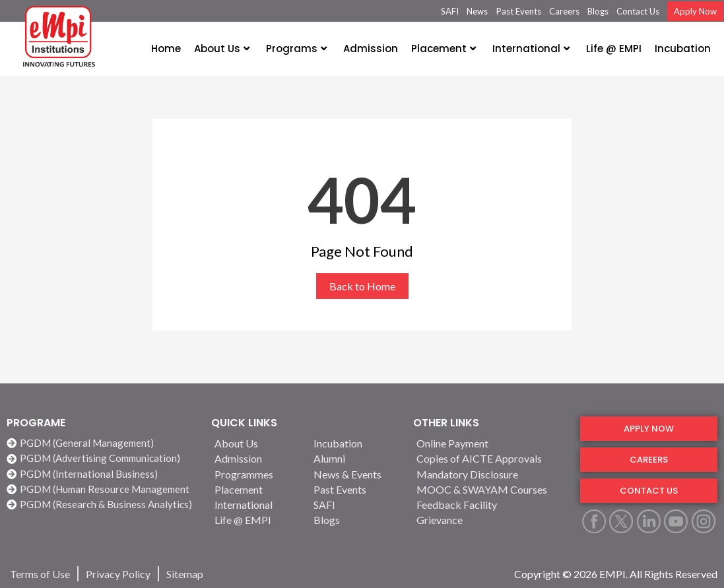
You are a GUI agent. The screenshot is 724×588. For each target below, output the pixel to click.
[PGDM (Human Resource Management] (102, 489)
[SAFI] (355, 505)
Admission (371, 49)
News (477, 11)
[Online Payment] (490, 443)
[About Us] (256, 443)
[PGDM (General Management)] (102, 443)
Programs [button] (296, 49)
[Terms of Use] (40, 574)
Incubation (683, 49)
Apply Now (695, 11)
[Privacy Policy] (118, 574)
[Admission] (256, 458)
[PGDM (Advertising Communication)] (102, 458)
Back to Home (362, 286)
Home (166, 49)
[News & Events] (355, 474)
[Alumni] (355, 458)
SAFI (450, 11)
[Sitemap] (185, 574)
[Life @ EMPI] (256, 520)
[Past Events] (355, 489)
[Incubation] (355, 443)
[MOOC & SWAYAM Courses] (490, 489)
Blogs (598, 11)
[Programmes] (256, 474)
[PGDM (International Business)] (102, 474)
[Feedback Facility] (490, 505)
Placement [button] (444, 49)
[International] (256, 505)
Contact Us (638, 11)
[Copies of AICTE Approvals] (490, 458)
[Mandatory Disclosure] (490, 474)
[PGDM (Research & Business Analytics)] (102, 505)
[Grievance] (490, 520)
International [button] (531, 49)
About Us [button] (222, 49)
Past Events (519, 11)
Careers (564, 11)
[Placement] (256, 489)
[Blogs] (355, 520)
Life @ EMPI (614, 49)
